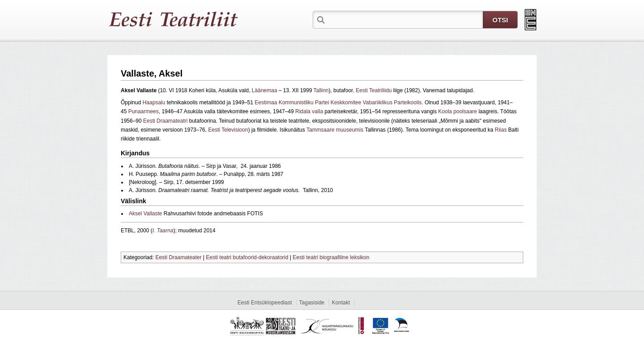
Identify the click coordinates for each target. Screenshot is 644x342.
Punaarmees (144, 111)
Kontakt (341, 303)
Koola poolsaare (458, 111)
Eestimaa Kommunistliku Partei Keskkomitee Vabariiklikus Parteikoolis (338, 103)
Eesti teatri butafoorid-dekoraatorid (247, 257)
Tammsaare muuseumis (334, 130)
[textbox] (405, 19)
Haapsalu (154, 103)
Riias (501, 130)
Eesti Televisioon (228, 130)
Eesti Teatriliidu (374, 90)
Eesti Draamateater (178, 257)
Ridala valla (309, 111)
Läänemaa (265, 90)
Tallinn (321, 90)
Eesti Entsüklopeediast (265, 303)
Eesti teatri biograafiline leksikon (331, 257)
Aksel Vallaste (145, 214)
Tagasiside (312, 303)
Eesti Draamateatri (165, 121)
